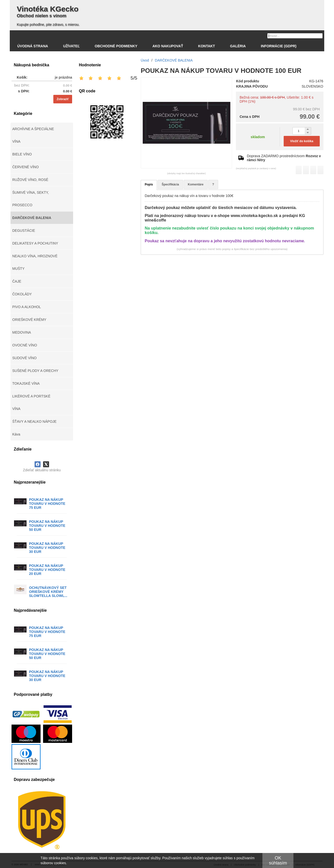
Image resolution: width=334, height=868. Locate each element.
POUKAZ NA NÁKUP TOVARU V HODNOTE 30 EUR (47, 548)
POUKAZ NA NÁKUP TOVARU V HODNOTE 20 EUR (47, 570)
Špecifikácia (170, 184)
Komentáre (196, 184)
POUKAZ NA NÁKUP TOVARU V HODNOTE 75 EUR (47, 504)
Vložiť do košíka (302, 141)
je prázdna (63, 77)
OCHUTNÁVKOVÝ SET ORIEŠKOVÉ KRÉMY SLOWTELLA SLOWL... (48, 592)
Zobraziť (63, 99)
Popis (149, 184)
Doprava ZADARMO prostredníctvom (284, 158)
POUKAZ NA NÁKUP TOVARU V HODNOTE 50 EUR (47, 526)
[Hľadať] (319, 36)
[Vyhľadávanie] (295, 36)
